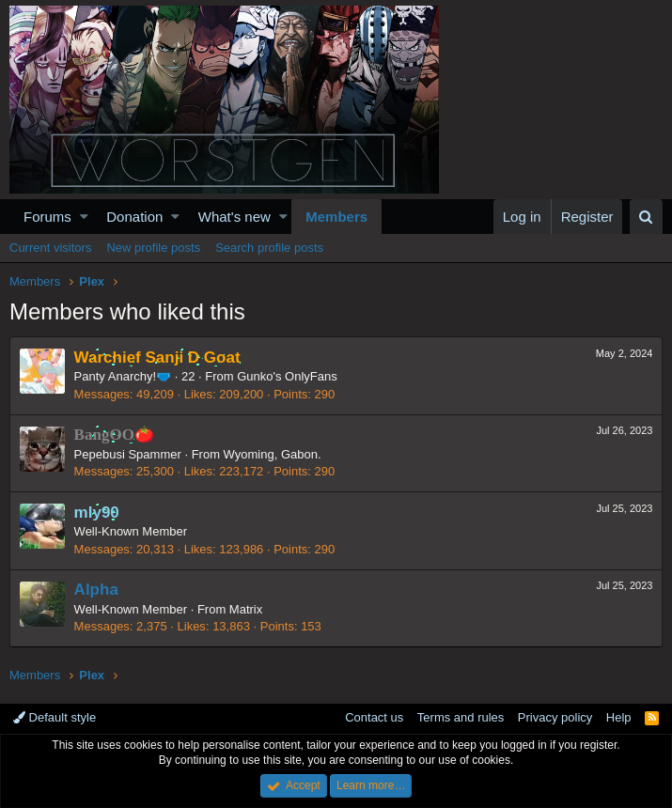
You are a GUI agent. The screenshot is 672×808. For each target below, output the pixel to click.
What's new (234, 217)
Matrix (246, 609)
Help (619, 717)
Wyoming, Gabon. (273, 454)
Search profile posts (269, 248)
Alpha (96, 590)
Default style (55, 717)
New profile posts (153, 248)
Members (336, 217)
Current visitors (50, 248)
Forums (47, 217)
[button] (84, 217)
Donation (134, 217)
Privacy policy (555, 717)
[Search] (646, 217)
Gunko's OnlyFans (288, 376)
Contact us (374, 717)
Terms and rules (461, 717)
